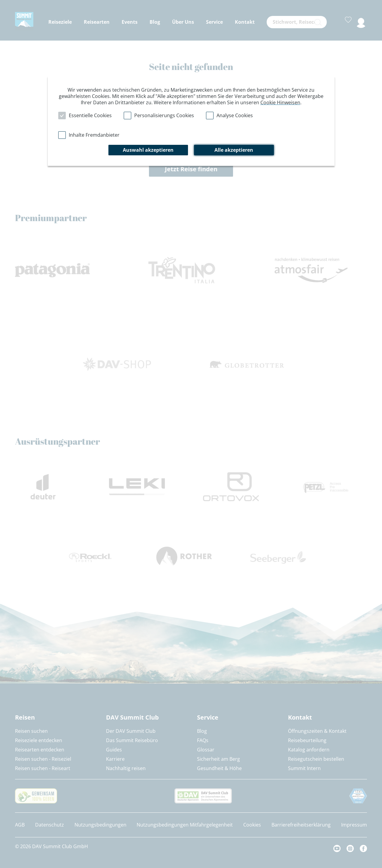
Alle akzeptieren (234, 150)
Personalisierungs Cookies (164, 115)
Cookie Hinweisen (280, 102)
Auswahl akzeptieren (148, 150)
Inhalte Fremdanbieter (94, 135)
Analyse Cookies (235, 115)
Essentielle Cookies (90, 115)
